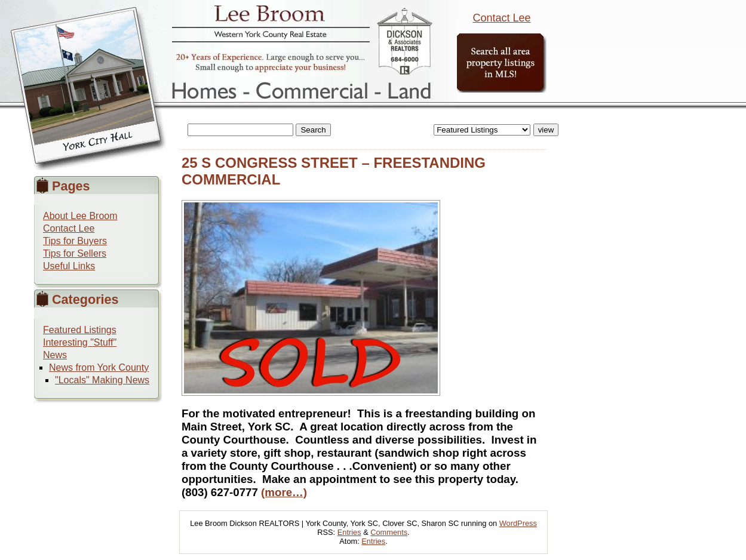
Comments (389, 532)
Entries (349, 532)
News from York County (99, 367)
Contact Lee (501, 18)
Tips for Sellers (75, 253)
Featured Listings (80, 330)
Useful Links (69, 266)
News (55, 355)
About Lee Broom (80, 216)
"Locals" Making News (102, 380)
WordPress (518, 523)
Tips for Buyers (75, 241)
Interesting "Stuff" (80, 342)
